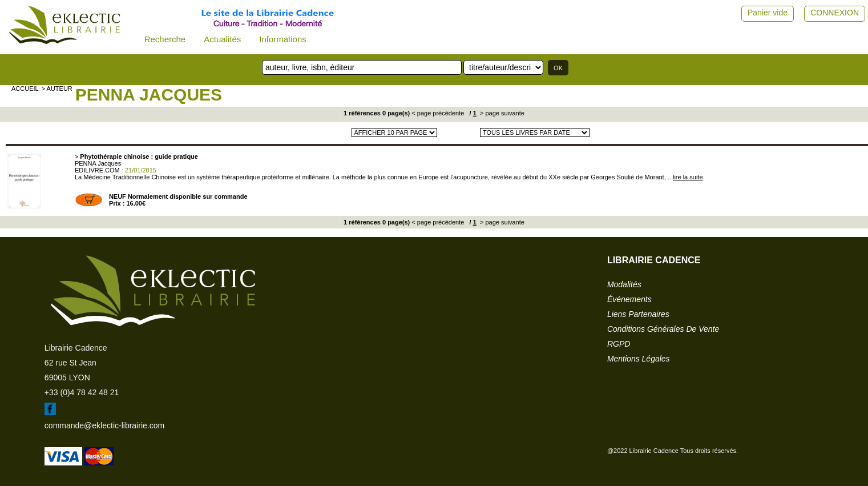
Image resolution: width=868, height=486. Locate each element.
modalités (624, 284)
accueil (25, 89)
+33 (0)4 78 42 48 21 (82, 392)
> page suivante (501, 113)
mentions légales (639, 359)
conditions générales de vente (663, 329)
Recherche (165, 39)
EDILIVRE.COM (97, 170)
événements (629, 299)
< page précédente (438, 113)
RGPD (619, 344)
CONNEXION (835, 13)
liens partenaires (638, 314)
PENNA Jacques (149, 95)
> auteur (57, 89)
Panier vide (768, 13)
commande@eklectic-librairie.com (104, 425)
